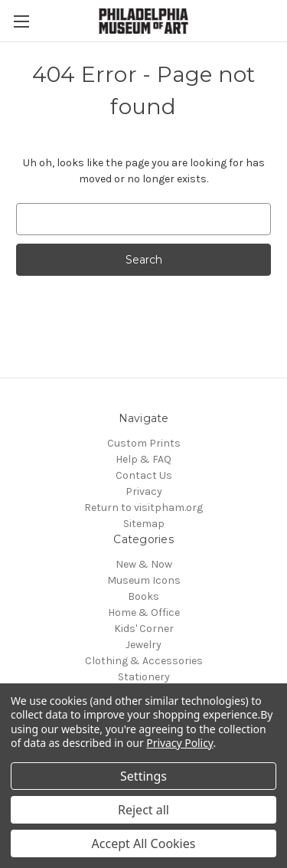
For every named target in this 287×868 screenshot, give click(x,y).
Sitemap (144, 524)
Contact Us (144, 475)
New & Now (144, 564)
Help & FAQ (143, 459)
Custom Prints (144, 443)
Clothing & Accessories (144, 661)
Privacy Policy (179, 743)
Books (143, 596)
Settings (143, 776)
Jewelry (143, 645)
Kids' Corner (144, 629)
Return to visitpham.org (143, 508)
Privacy (144, 491)
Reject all (143, 810)
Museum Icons (144, 580)
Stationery (144, 677)
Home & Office (144, 613)
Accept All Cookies (144, 843)
